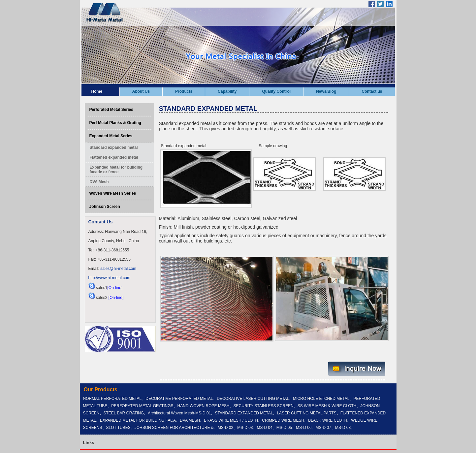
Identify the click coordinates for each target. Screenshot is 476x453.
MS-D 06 (304, 428)
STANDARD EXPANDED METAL (244, 413)
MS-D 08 (343, 428)
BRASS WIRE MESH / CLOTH (231, 420)
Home (97, 91)
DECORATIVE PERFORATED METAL (179, 399)
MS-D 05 (284, 428)
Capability (227, 91)
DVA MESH (190, 420)
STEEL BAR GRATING (124, 413)
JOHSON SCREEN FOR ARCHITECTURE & (174, 428)
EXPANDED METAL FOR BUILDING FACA (138, 420)
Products (184, 91)
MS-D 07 (323, 428)
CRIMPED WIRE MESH (283, 420)
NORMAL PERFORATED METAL (112, 399)
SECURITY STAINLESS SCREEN (264, 406)
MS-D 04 (264, 428)
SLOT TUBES (118, 428)
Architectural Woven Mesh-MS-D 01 (179, 413)
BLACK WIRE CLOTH (328, 420)
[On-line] (115, 288)
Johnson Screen (105, 207)
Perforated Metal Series (111, 110)
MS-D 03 (245, 428)
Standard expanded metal (114, 147)
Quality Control (276, 91)
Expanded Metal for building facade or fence (116, 170)
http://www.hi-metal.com (109, 278)
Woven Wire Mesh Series (113, 193)
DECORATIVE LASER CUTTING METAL (253, 399)
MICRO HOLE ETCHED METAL (321, 399)
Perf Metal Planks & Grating (115, 123)
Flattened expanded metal (114, 157)
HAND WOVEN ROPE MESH (204, 406)
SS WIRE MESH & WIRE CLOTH (327, 406)
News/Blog (326, 91)
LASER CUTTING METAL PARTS (306, 413)
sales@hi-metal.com (118, 269)
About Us (141, 91)
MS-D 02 (225, 428)
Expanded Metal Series (111, 136)
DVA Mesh (99, 182)
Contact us (372, 91)
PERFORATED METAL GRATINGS (142, 406)
